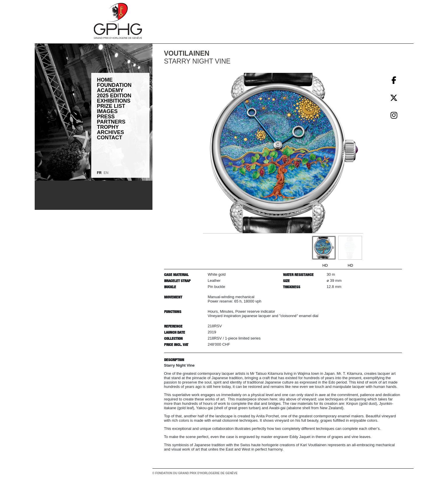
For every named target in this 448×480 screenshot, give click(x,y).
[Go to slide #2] (350, 248)
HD (325, 265)
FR (99, 173)
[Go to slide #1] (324, 248)
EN (106, 173)
